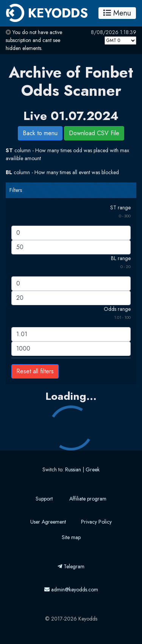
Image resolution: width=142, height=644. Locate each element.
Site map (71, 537)
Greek (93, 469)
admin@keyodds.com (71, 589)
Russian (73, 469)
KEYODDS (47, 13)
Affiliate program (88, 499)
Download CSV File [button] (94, 133)
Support (44, 499)
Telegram (71, 566)
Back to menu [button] (40, 133)
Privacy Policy (96, 522)
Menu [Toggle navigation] (117, 13)
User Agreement (48, 522)
